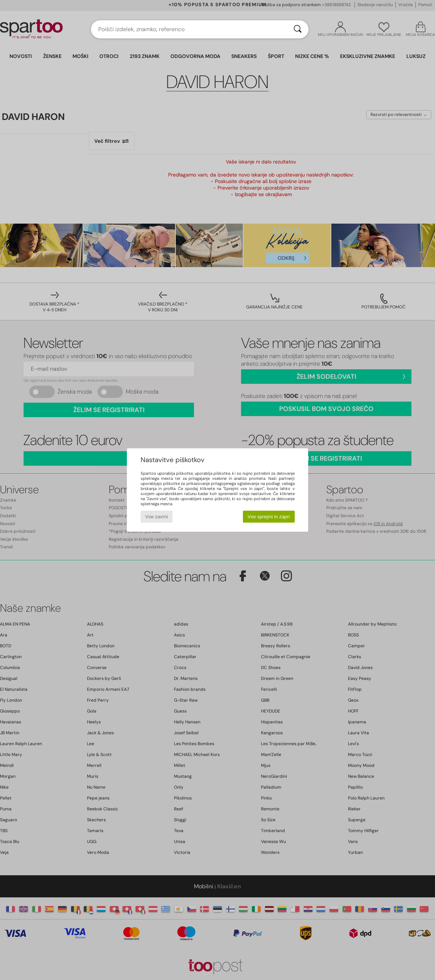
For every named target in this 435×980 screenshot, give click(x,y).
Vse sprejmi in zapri (269, 517)
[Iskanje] (298, 29)
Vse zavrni (157, 517)
